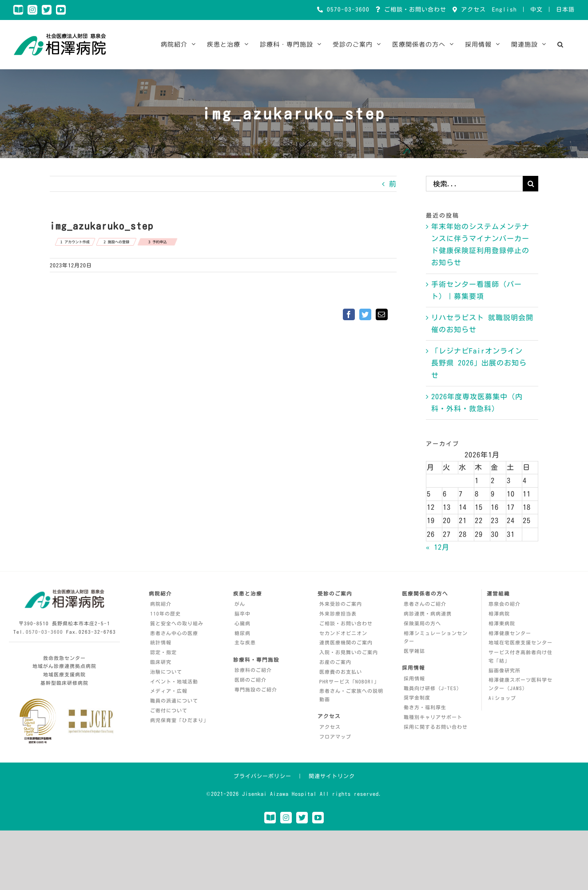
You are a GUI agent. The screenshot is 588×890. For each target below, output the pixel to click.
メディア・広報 (169, 691)
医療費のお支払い (341, 672)
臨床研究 (161, 662)
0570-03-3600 (346, 10)
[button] (560, 44)
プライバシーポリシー (262, 776)
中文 (536, 10)
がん (240, 604)
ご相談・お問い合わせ (413, 10)
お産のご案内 (335, 662)
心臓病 (242, 623)
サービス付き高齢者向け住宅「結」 (520, 656)
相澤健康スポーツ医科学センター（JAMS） (520, 684)
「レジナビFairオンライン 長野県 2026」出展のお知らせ (479, 363)
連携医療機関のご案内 (346, 642)
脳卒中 (242, 614)
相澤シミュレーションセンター (436, 637)
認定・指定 (163, 652)
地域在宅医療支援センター (520, 642)
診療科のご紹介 (253, 670)
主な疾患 (245, 642)
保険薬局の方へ (422, 623)
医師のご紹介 (250, 680)
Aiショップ (502, 698)
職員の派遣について (174, 701)
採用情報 (414, 678)
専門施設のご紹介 (256, 689)
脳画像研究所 (505, 670)
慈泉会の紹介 (505, 604)
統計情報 (161, 642)
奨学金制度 (417, 697)
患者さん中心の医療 (174, 633)
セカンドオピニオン (343, 633)
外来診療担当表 (338, 614)
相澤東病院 (502, 623)
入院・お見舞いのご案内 (349, 652)
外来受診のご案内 (341, 604)
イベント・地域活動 (174, 681)
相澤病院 (499, 614)
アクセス (472, 10)
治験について (166, 672)
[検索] (530, 184)
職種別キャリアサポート (433, 717)
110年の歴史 (165, 614)
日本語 (565, 10)
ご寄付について (169, 710)
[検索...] (474, 184)
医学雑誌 (414, 651)
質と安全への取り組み (177, 623)
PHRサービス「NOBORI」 (349, 681)
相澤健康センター (510, 633)
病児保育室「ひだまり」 (179, 720)
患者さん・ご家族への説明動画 (351, 695)
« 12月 (438, 547)
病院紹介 (161, 604)
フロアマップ (335, 737)
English (505, 10)
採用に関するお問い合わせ (436, 727)
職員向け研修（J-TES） (433, 688)
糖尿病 (242, 633)
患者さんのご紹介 (425, 604)
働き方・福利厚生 (425, 707)
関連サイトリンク (332, 776)
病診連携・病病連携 (428, 614)
